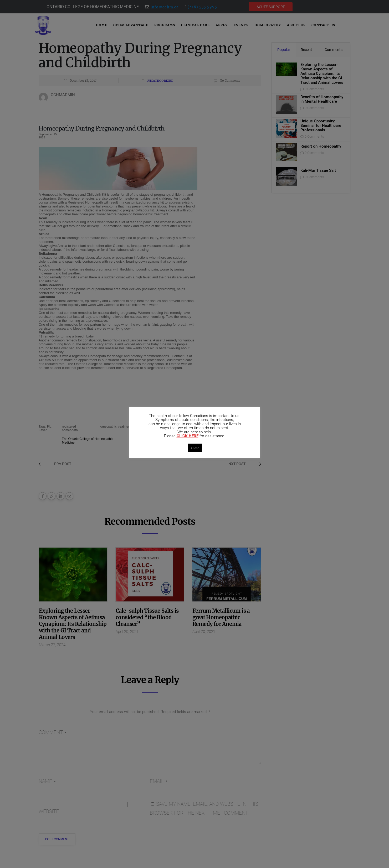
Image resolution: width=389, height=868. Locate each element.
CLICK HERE (188, 436)
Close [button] (195, 448)
